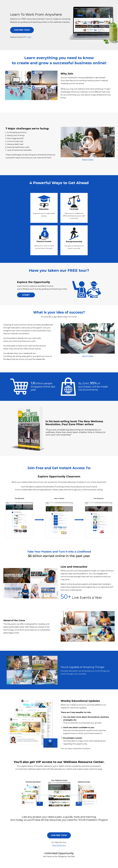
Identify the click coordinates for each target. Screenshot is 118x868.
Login (29, 37)
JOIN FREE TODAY (22, 30)
